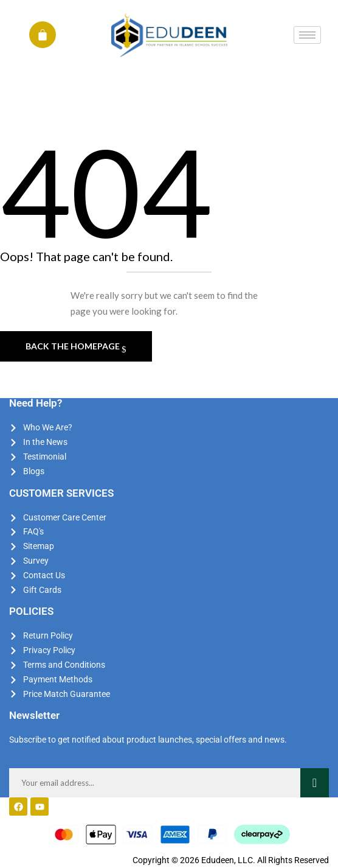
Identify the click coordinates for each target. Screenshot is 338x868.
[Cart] (43, 35)
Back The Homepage (74, 346)
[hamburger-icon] (307, 35)
